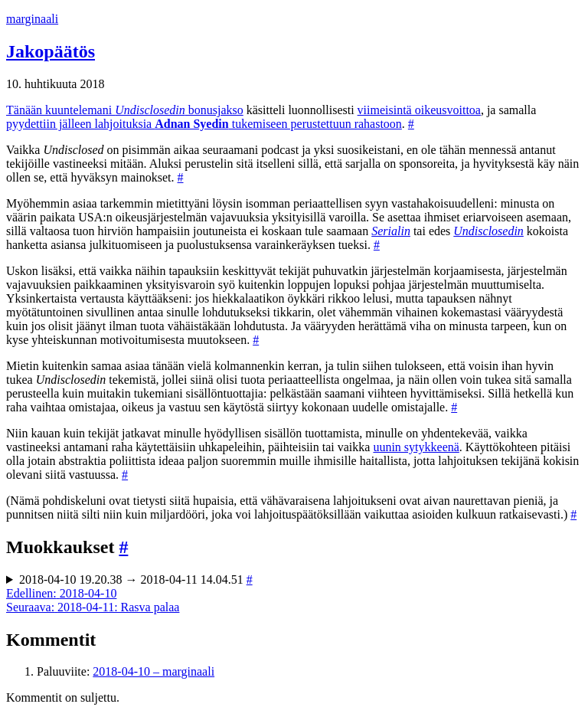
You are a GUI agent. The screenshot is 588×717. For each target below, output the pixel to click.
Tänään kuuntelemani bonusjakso (125, 110)
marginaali (32, 19)
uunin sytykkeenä (416, 447)
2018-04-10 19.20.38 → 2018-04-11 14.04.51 (136, 579)
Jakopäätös (51, 51)
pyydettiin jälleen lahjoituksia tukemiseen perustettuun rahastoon (204, 124)
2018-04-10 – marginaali (154, 671)
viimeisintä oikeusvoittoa (419, 110)
